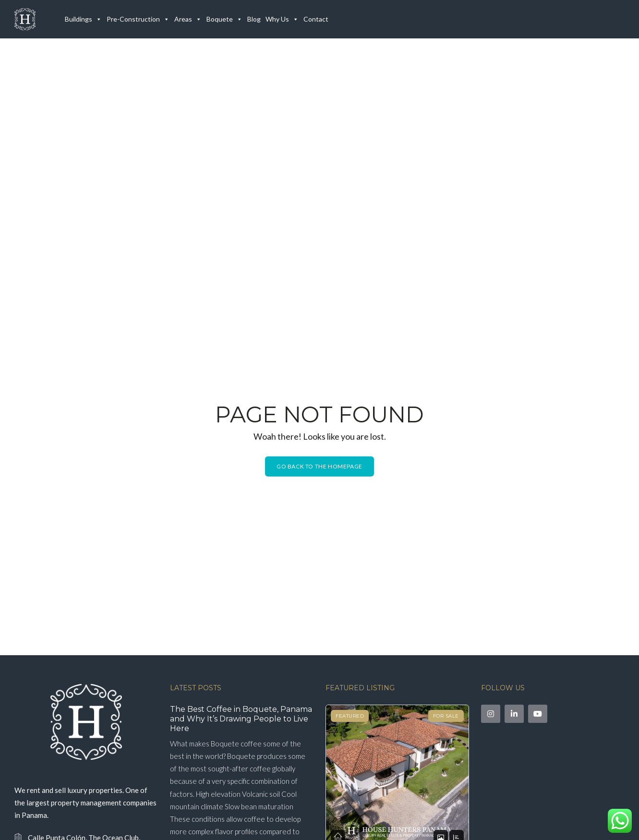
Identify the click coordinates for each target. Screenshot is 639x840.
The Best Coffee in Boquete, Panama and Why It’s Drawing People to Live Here (241, 719)
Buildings (83, 19)
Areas (188, 19)
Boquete (224, 19)
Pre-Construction (138, 19)
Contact (316, 19)
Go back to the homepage (319, 466)
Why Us (282, 19)
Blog (254, 19)
